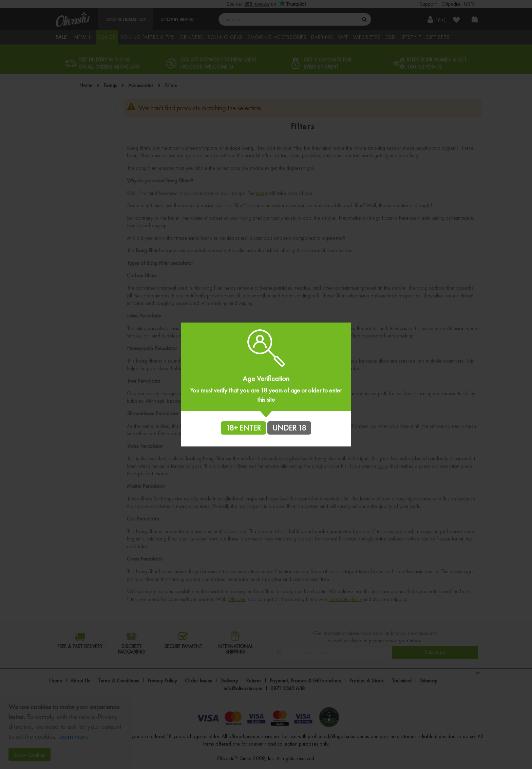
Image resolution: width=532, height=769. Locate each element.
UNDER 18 (289, 428)
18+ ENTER (243, 428)
